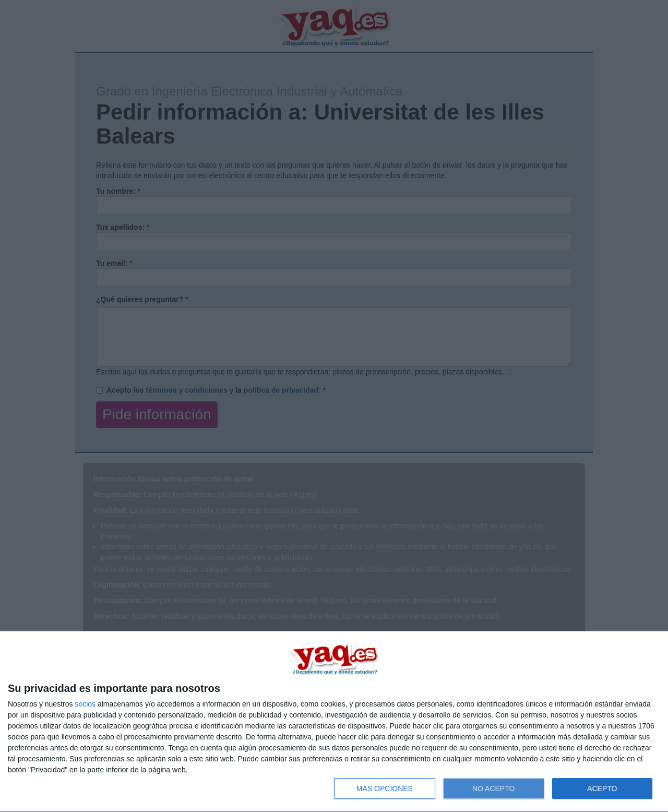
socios (85, 704)
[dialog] (334, 722)
